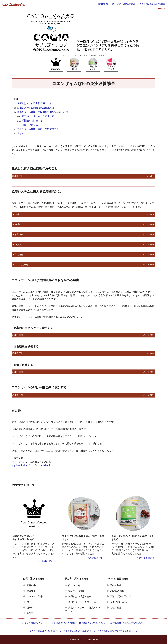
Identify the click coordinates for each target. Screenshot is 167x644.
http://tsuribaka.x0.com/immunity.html (31, 465)
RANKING (103, 4)
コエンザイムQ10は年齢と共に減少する (38, 129)
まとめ (21, 133)
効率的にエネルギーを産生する (38, 116)
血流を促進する (30, 125)
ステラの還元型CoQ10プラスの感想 (126, 623)
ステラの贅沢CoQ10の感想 (62, 623)
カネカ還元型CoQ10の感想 (152, 4)
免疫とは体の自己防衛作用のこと (35, 103)
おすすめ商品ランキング (34, 623)
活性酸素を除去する (32, 120)
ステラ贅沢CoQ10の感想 (124, 4)
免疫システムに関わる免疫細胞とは (36, 108)
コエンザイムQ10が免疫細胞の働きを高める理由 (43, 112)
